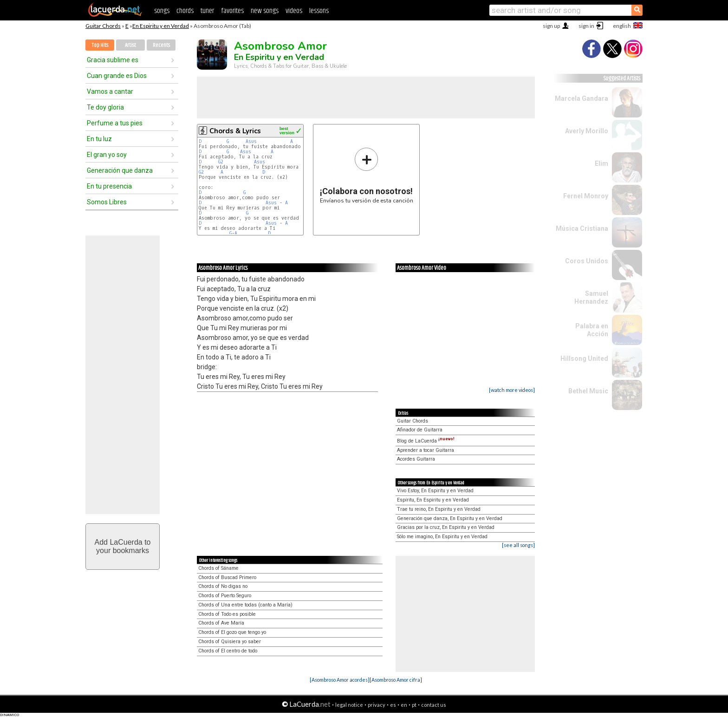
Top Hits (100, 45)
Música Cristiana (582, 228)
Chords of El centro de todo (228, 651)
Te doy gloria (105, 107)
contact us (434, 705)
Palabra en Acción (592, 330)
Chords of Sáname (218, 568)
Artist (130, 45)
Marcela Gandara (582, 98)
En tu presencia (109, 186)
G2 (221, 162)
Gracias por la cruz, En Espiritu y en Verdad (446, 527)
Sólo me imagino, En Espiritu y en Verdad (442, 537)
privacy (377, 705)
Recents (161, 45)
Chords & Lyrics (235, 131)
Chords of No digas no (223, 586)
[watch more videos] (512, 390)
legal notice (349, 705)
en (404, 705)
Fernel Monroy (586, 196)
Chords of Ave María (221, 623)
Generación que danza (120, 170)
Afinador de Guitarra (420, 430)
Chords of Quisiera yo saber (230, 642)
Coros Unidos (587, 261)
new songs (265, 11)
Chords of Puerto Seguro (225, 596)
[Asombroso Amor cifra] (396, 680)
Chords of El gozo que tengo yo (232, 632)
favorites (232, 11)
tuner (207, 11)
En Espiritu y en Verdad (161, 26)
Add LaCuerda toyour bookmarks (123, 546)
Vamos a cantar (110, 91)
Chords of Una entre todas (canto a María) (245, 605)
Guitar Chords (103, 26)
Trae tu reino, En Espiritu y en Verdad (439, 509)
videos (294, 11)
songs (162, 11)
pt (414, 705)
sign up (551, 26)
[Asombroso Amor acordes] (340, 680)
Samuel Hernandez (591, 297)
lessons (319, 11)
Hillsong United (584, 358)
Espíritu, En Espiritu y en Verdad (433, 500)
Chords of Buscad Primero (227, 577)
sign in (586, 26)
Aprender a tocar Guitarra (426, 450)
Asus (251, 141)
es (393, 705)
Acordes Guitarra (416, 459)
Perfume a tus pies (115, 123)
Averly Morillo (587, 131)
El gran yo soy (107, 155)
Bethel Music (588, 391)
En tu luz (99, 139)
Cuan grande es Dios (117, 76)
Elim (601, 163)
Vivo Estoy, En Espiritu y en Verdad (435, 491)
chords (185, 11)
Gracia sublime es (113, 60)
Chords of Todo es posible (227, 614)
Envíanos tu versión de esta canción (367, 175)
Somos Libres (107, 202)
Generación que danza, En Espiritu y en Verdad (450, 518)
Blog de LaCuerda (426, 441)
